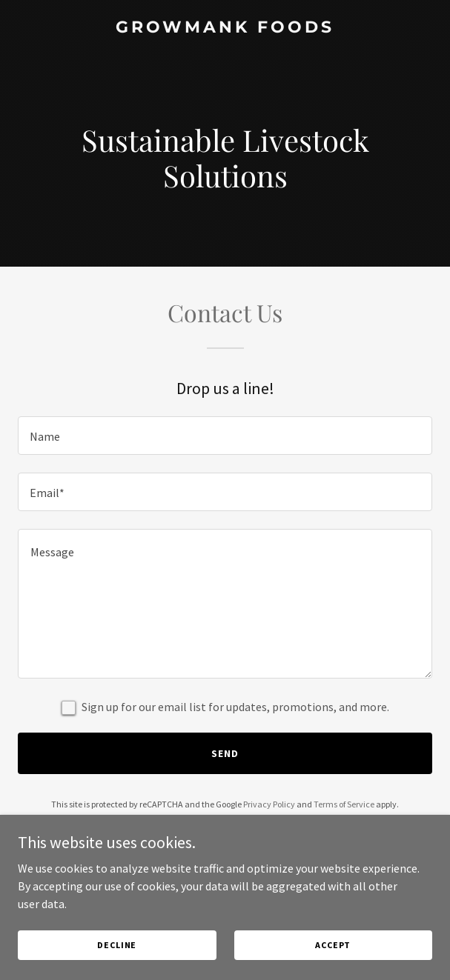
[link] (225, 28)
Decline (117, 945)
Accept (333, 945)
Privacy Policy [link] (269, 804)
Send (225, 753)
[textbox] (225, 436)
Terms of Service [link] (344, 804)
